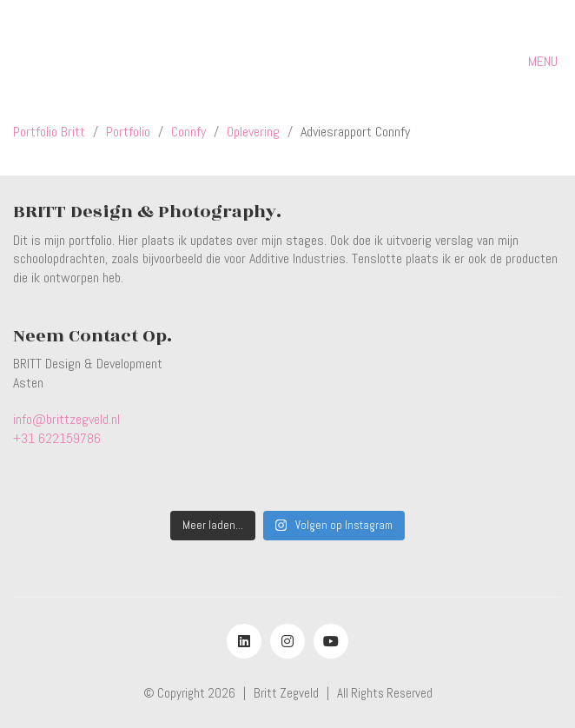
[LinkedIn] (244, 641)
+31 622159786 (57, 438)
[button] (545, 62)
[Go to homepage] (94, 61)
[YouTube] (331, 641)
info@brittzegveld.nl (66, 419)
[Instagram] (287, 641)
